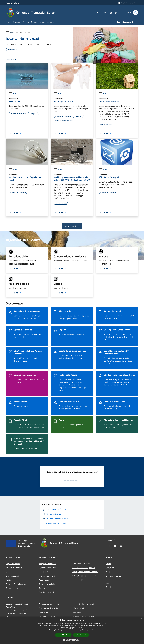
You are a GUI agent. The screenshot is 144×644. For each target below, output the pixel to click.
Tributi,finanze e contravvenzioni (85, 572)
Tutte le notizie (72, 226)
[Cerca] (135, 13)
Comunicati (110, 568)
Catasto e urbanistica (47, 584)
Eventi (108, 587)
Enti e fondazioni (12, 576)
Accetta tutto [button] (63, 635)
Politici (8, 580)
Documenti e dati (12, 588)
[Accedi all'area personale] (127, 3)
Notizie (108, 564)
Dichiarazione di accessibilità (83, 616)
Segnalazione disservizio (48, 608)
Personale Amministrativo (16, 584)
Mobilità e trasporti (46, 592)
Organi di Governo (13, 564)
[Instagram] (115, 12)
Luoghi (108, 583)
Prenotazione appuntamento (50, 604)
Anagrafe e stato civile (48, 564)
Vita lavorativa (45, 572)
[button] (72, 640)
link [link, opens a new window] (94, 630)
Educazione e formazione (82, 564)
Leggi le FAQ (44, 612)
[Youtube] (110, 12)
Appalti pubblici (45, 580)
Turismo (42, 588)
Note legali (77, 612)
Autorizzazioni (78, 580)
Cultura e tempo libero (48, 568)
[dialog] (72, 630)
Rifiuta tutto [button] (81, 635)
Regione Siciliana (12, 3)
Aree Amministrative (14, 568)
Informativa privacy (80, 608)
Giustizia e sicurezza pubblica (84, 568)
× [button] (141, 619)
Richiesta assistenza (47, 616)
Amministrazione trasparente (84, 604)
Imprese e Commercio (47, 576)
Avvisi (12, 32)
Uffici (8, 572)
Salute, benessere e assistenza (84, 576)
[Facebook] (104, 12)
